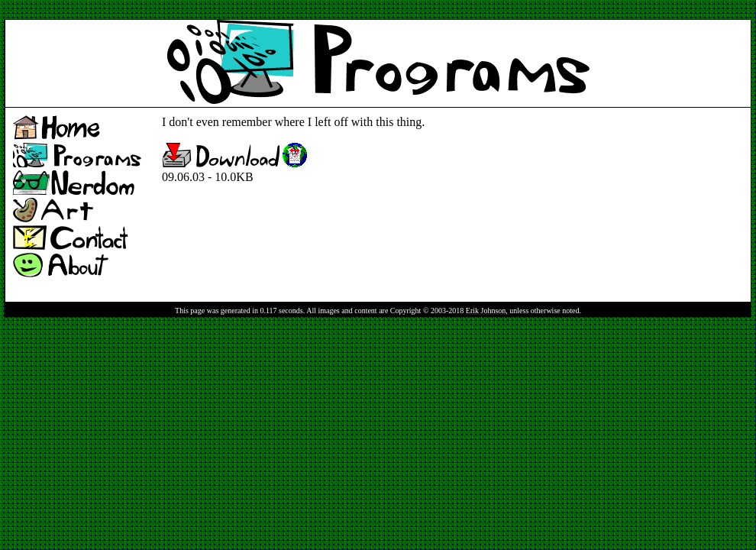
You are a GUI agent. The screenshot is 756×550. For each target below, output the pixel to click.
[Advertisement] (283, 10)
